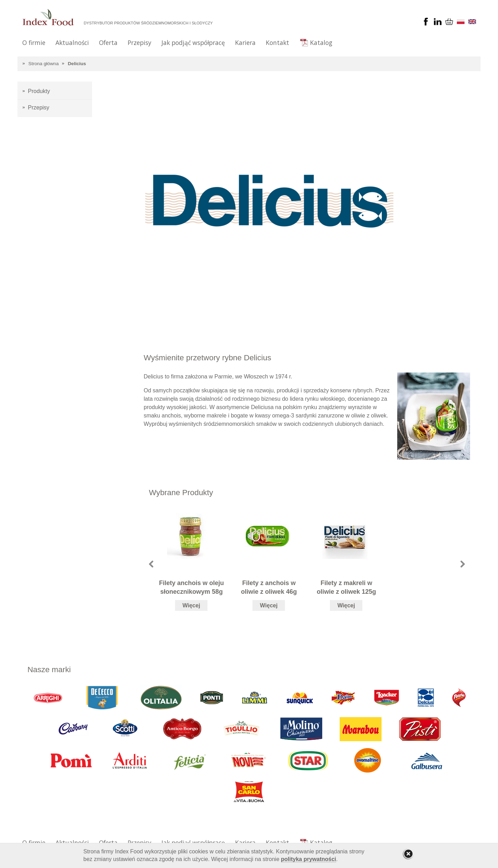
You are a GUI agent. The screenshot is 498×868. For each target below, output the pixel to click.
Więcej (191, 605)
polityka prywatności (309, 859)
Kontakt (277, 43)
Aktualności (72, 43)
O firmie (34, 43)
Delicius (77, 64)
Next (463, 564)
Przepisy (139, 43)
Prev (151, 564)
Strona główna (43, 64)
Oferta (108, 43)
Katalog (321, 43)
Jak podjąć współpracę (193, 43)
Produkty (39, 91)
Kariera (245, 43)
